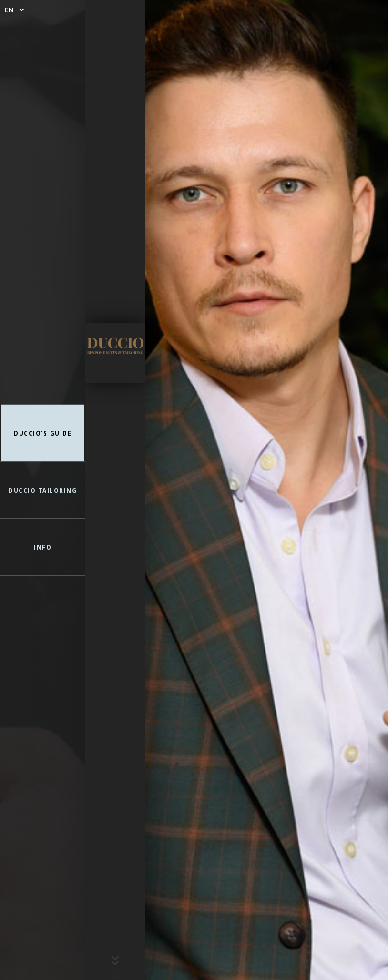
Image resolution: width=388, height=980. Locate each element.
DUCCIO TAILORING (43, 490)
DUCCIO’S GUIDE (43, 433)
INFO (43, 547)
